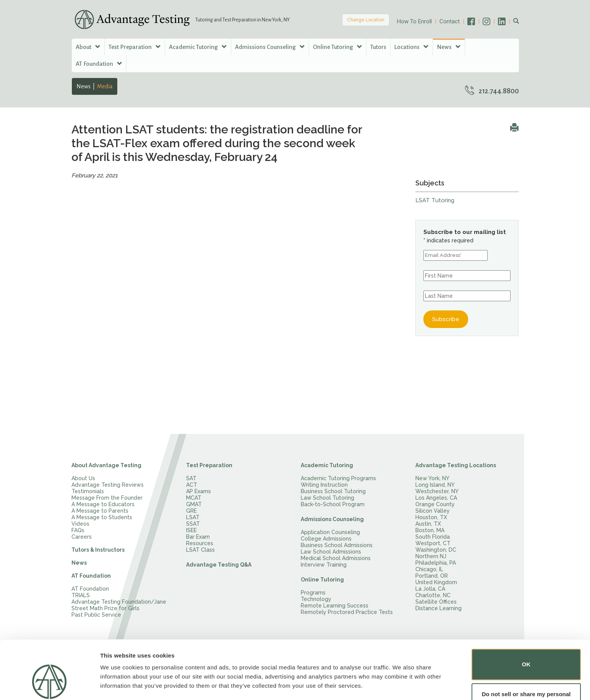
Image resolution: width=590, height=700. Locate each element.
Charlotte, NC (433, 595)
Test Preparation (209, 465)
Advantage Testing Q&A (219, 565)
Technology (316, 599)
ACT (192, 485)
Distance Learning (438, 608)
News (83, 86)
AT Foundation (91, 576)
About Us (83, 478)
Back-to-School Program (333, 504)
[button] (516, 21)
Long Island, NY (435, 485)
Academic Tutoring (327, 465)
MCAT (194, 498)
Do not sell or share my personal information (526, 675)
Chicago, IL (429, 569)
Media (105, 86)
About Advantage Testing (106, 465)
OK (526, 641)
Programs (313, 593)
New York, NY (432, 478)
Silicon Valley (433, 511)
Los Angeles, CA (436, 498)
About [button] (88, 47)
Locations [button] (412, 47)
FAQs (78, 530)
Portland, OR (432, 576)
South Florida (433, 537)
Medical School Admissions (336, 558)
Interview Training (324, 565)
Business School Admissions (337, 545)
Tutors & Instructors (98, 550)
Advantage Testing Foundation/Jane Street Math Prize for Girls (119, 605)
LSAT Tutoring (435, 200)
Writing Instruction (324, 485)
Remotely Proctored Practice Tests (347, 612)
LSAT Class (200, 550)
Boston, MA (430, 530)
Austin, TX (428, 524)
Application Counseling (330, 532)
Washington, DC (436, 550)
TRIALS (81, 595)
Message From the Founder (107, 498)
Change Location (366, 20)
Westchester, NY (437, 491)
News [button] (449, 47)
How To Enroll (414, 21)
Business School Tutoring (333, 491)
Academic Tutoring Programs (338, 478)
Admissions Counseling (332, 519)
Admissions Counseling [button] (270, 47)
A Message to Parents (100, 511)
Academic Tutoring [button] (198, 47)
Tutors (378, 47)
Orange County (435, 504)
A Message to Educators (103, 504)
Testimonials (88, 491)
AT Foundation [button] (99, 64)
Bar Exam (198, 537)
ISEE (191, 530)
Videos (80, 524)
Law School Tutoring (327, 498)
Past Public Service (96, 615)
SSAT (193, 524)
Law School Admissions (331, 552)
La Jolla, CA (430, 589)
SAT (191, 478)
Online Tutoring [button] (338, 47)
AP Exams (199, 491)
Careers (82, 537)
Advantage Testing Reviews (108, 485)
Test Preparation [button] (135, 47)
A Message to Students (102, 517)
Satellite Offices (436, 602)
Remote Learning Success (335, 606)
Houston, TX (431, 517)
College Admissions (326, 539)
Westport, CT (433, 543)
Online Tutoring (322, 580)
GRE (191, 511)
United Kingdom (436, 582)
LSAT (193, 517)
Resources (200, 543)
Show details (118, 683)
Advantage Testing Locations (456, 465)
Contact (450, 21)
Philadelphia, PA (436, 563)
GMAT (194, 504)
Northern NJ (431, 556)
